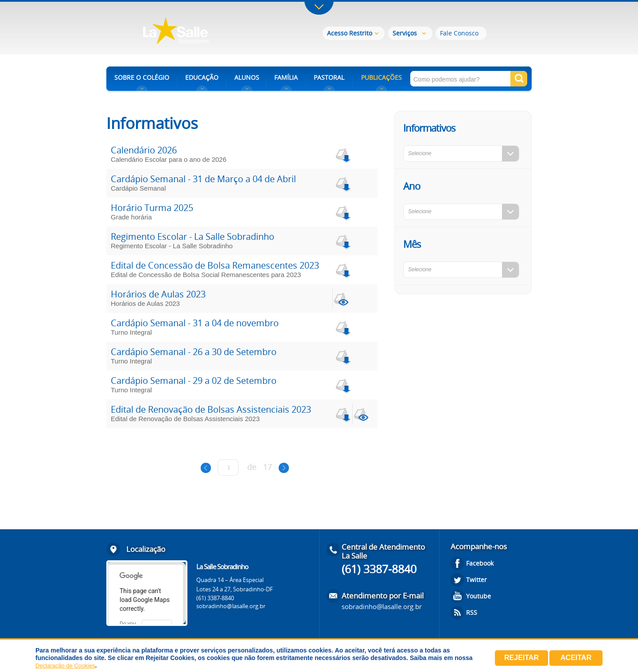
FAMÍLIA (286, 77)
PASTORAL (329, 77)
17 (268, 467)
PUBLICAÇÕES (381, 77)
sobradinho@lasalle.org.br (231, 606)
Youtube (478, 596)
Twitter (477, 580)
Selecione (420, 153)
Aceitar (576, 658)
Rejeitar (521, 658)
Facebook (480, 563)
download (342, 154)
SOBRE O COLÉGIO (142, 77)
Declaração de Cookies (65, 666)
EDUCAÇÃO (202, 77)
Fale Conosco (459, 33)
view (342, 299)
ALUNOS (247, 77)
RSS (472, 612)
